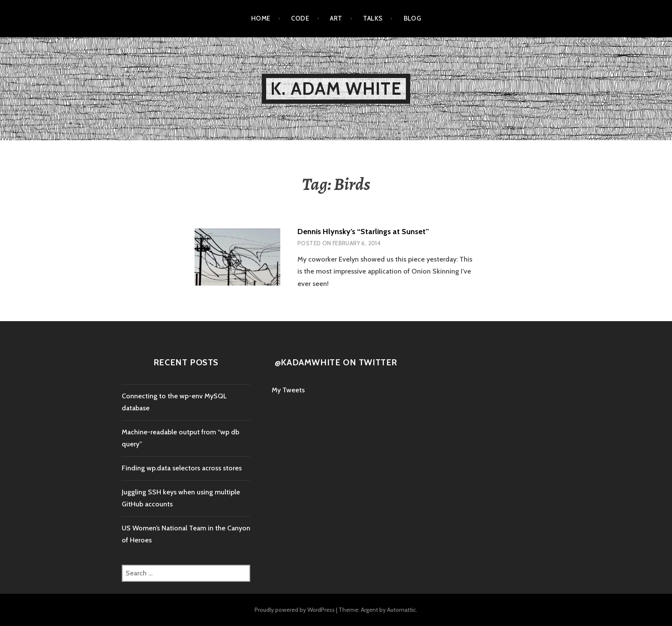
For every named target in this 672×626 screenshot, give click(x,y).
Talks (373, 18)
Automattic (402, 610)
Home (261, 18)
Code (300, 18)
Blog (412, 18)
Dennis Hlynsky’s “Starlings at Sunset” (363, 232)
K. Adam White (336, 89)
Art (336, 18)
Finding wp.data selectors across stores (182, 468)
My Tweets (288, 390)
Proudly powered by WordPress (295, 610)
